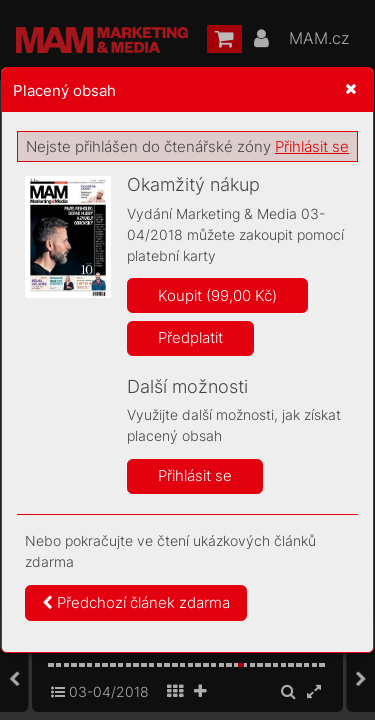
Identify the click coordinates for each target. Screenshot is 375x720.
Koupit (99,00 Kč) (217, 295)
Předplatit (190, 337)
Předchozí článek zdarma (136, 602)
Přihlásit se (312, 146)
